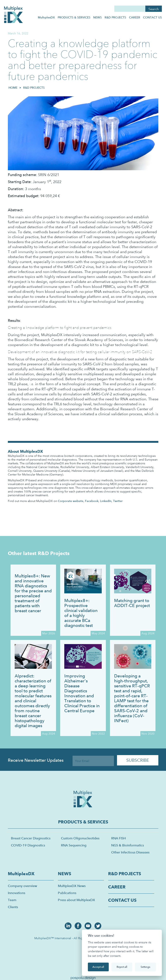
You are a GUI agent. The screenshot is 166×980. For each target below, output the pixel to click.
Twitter (118, 501)
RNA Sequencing (74, 845)
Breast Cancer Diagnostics (31, 838)
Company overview (22, 886)
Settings (145, 967)
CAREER (135, 17)
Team (12, 900)
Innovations (17, 893)
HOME (13, 88)
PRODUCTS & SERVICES (74, 17)
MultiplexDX (46, 17)
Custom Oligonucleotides (80, 838)
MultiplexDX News (72, 886)
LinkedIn (106, 501)
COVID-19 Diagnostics (28, 845)
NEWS (97, 17)
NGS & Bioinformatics (128, 845)
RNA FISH (119, 838)
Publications (67, 893)
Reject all (122, 967)
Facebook (92, 501)
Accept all (98, 967)
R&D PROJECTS (115, 17)
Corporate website (71, 501)
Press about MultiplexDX (76, 900)
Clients (13, 907)
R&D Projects (34, 88)
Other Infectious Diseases (130, 852)
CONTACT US (152, 17)
